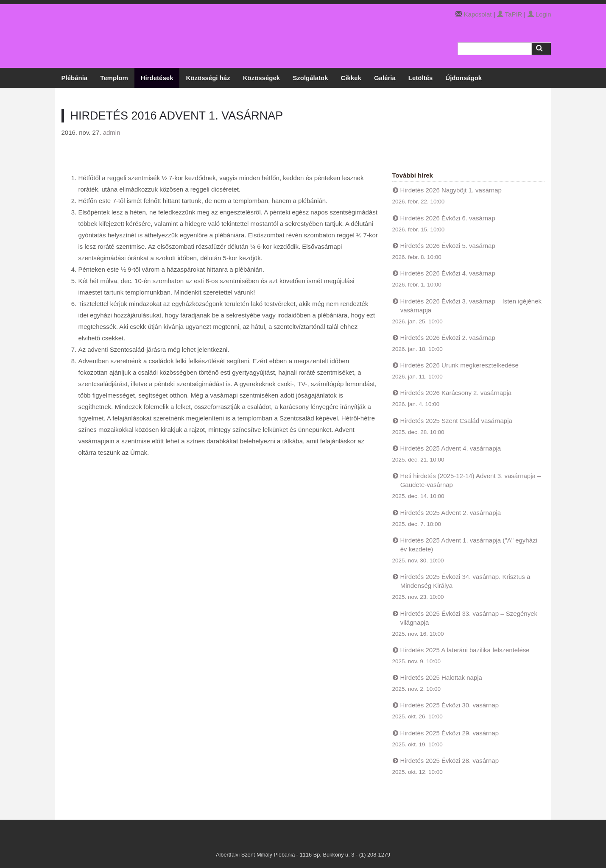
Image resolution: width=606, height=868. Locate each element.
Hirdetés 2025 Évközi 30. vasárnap (450, 705)
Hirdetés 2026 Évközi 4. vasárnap (448, 273)
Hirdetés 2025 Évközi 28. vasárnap (450, 761)
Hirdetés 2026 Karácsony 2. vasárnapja (456, 393)
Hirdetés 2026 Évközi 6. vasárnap (448, 218)
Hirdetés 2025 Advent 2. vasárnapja (451, 513)
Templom (114, 78)
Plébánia (75, 78)
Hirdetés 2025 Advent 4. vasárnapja (451, 448)
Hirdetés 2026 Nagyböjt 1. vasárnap (451, 190)
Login (539, 14)
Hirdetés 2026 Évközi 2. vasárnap (448, 338)
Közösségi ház (208, 78)
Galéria (385, 78)
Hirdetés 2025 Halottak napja (441, 677)
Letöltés (421, 78)
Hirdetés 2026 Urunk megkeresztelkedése (459, 365)
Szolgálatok (310, 78)
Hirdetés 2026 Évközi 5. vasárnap (448, 246)
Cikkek (351, 78)
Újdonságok (464, 78)
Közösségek (262, 78)
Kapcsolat (478, 14)
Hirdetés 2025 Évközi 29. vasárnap (450, 733)
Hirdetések (157, 78)
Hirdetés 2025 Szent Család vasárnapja (456, 421)
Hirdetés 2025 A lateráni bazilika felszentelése (465, 650)
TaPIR (510, 14)
